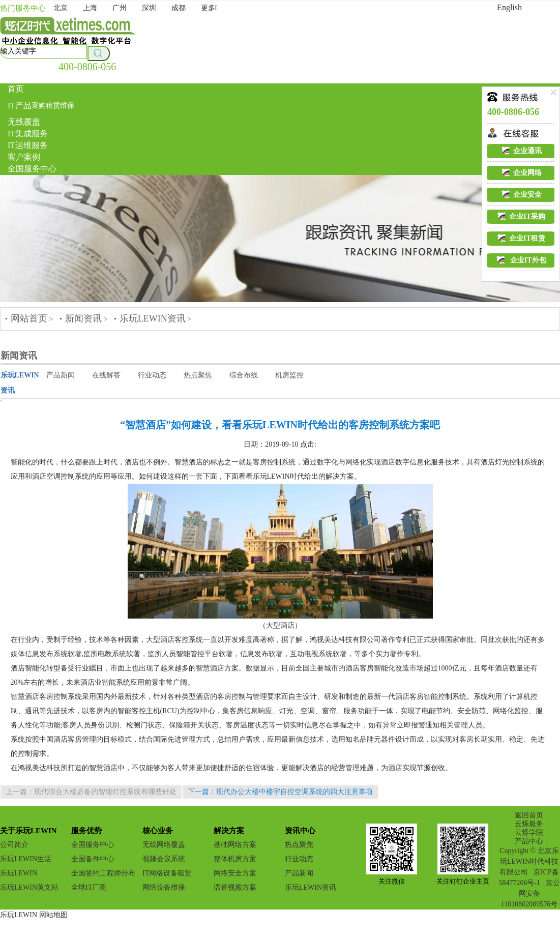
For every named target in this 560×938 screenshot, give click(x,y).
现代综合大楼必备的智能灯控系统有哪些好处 (105, 792)
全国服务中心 (32, 169)
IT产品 (20, 106)
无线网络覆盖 (164, 845)
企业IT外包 (521, 260)
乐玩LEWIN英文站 (29, 887)
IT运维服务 (28, 145)
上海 (90, 8)
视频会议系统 (164, 859)
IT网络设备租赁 (167, 873)
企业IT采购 (521, 216)
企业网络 (521, 172)
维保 (67, 106)
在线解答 (106, 375)
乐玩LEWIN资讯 (153, 318)
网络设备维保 (164, 887)
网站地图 (53, 915)
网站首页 (29, 318)
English (509, 7)
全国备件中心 (93, 859)
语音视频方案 (235, 887)
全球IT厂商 (89, 887)
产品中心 (529, 841)
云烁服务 (529, 824)
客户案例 (24, 157)
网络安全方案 (235, 873)
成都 (179, 8)
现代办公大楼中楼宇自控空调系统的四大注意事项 (294, 792)
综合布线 (244, 375)
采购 (39, 106)
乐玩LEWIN (19, 873)
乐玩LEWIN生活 (26, 859)
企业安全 (521, 194)
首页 (16, 89)
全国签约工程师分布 (103, 873)
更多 (209, 8)
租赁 (53, 106)
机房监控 (289, 375)
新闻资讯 (83, 318)
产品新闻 (61, 375)
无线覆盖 (24, 122)
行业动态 (152, 375)
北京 (61, 8)
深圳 (149, 8)
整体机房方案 (235, 859)
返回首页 (529, 815)
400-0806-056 (87, 67)
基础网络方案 (235, 845)
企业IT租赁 (521, 238)
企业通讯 (521, 151)
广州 (120, 8)
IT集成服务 (28, 134)
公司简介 (14, 845)
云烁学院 (529, 832)
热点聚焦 (198, 375)
